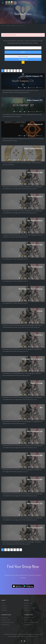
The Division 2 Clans (29, 618)
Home (3, 26)
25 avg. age (32, 184)
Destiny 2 (14, 26)
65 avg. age (32, 515)
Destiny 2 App (28, 610)
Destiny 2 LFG (28, 606)
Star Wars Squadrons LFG (7, 622)
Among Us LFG (5, 618)
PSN (20, 136)
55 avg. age (32, 346)
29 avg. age (32, 256)
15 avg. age (32, 208)
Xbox (20, 88)
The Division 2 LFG (6, 620)
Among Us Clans (28, 620)
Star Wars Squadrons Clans (31, 622)
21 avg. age (33, 322)
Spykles (36, 636)
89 (25, 88)
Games (8, 26)
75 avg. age (32, 419)
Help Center (4, 610)
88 (25, 160)
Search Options (23, 56)
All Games (4, 606)
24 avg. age (32, 278)
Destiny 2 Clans (28, 603)
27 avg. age (32, 232)
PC (21, 112)
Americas (39, 88)
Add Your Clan (23, 59)
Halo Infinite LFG (5, 625)
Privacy (3, 603)
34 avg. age (32, 112)
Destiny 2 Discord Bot (29, 608)
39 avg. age (32, 88)
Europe (40, 322)
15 (25, 232)
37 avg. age (32, 136)
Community (4, 608)
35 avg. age (32, 395)
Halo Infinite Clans (29, 625)
